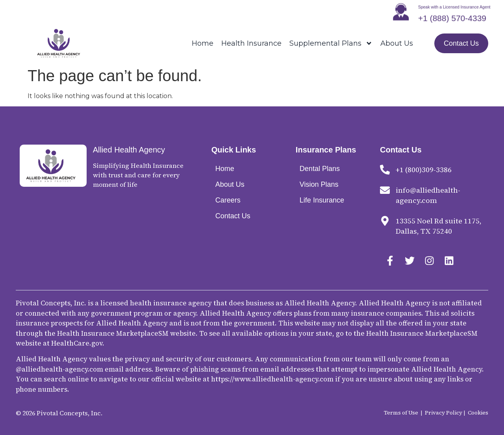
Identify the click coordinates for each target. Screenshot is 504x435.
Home (203, 43)
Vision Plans (319, 184)
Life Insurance (322, 200)
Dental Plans (320, 169)
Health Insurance (251, 43)
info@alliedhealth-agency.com (428, 195)
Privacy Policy (444, 413)
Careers (228, 200)
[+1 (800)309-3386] (385, 170)
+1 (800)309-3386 (424, 170)
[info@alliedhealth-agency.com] (385, 190)
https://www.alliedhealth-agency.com (272, 379)
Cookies (478, 413)
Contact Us (233, 216)
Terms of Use (401, 413)
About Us (397, 43)
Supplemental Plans (331, 43)
